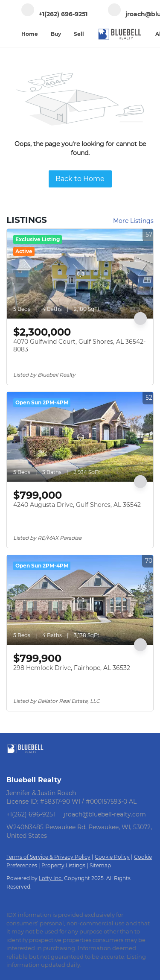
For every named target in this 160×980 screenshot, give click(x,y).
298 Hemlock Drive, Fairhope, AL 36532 (72, 668)
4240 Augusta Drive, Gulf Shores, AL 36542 (77, 505)
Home (30, 34)
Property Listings (63, 865)
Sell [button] (79, 34)
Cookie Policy (112, 857)
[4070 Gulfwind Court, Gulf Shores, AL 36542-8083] (80, 274)
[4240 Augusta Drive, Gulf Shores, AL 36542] (80, 437)
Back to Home (80, 179)
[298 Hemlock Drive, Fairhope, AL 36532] (80, 600)
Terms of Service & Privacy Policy (48, 857)
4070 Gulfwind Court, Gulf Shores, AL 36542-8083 (79, 345)
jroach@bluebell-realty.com (105, 814)
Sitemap (100, 865)
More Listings (133, 221)
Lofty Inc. (51, 878)
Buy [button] (56, 34)
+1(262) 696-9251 (31, 814)
